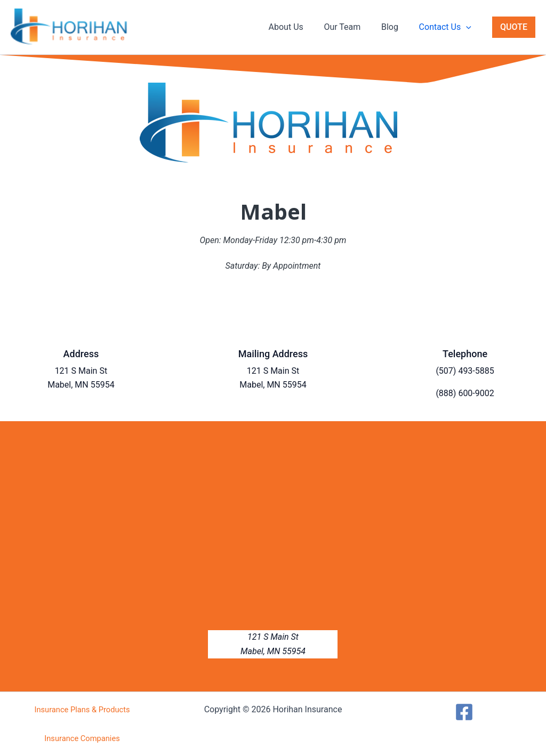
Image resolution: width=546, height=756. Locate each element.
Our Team (351, 27)
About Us (298, 27)
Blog (395, 27)
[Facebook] (464, 712)
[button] (468, 27)
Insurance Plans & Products (82, 710)
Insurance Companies (82, 738)
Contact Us (447, 27)
